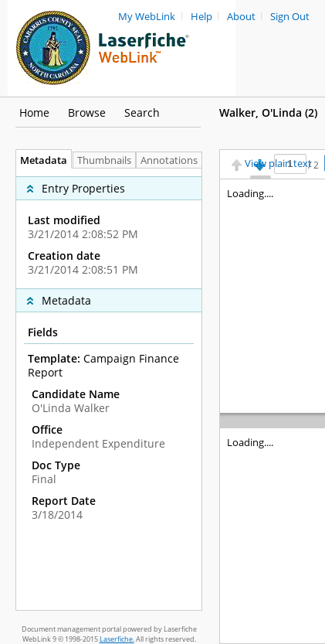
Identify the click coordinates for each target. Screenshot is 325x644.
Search (142, 112)
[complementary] (109, 228)
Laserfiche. (117, 639)
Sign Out (290, 17)
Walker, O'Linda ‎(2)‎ (268, 112)
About (241, 17)
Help (201, 17)
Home (34, 112)
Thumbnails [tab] (104, 160)
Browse (87, 112)
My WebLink (147, 17)
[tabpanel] (109, 389)
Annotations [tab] (173, 160)
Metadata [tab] (40, 160)
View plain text (278, 164)
